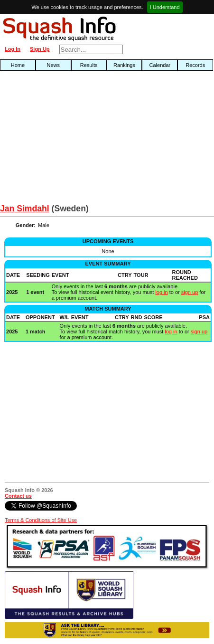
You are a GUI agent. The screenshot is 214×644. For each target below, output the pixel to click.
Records (195, 65)
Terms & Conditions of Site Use (41, 520)
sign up (190, 292)
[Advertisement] (69, 140)
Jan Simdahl (25, 208)
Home (18, 65)
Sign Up (40, 49)
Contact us (18, 496)
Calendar (160, 65)
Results (89, 65)
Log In (13, 49)
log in (161, 292)
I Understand (165, 7)
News (54, 65)
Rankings (124, 65)
